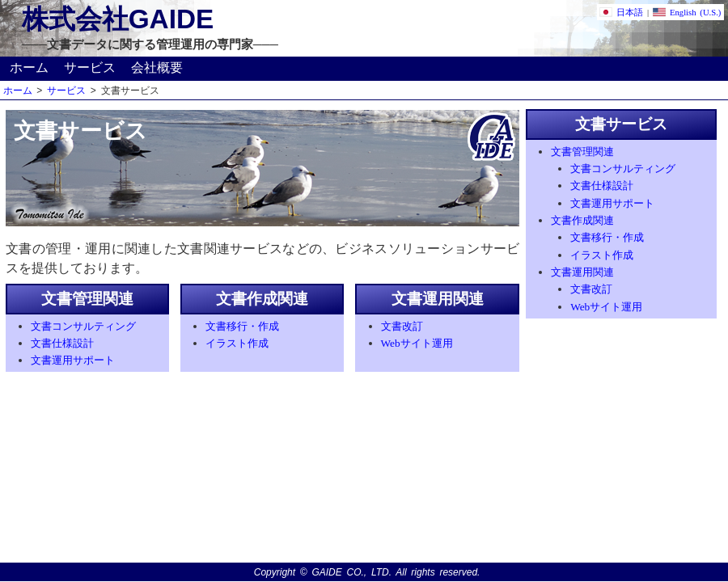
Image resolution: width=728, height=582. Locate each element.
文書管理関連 (582, 152)
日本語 (621, 13)
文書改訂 (402, 326)
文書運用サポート (73, 360)
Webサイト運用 (417, 343)
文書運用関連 (582, 272)
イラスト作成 (237, 343)
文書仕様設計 (62, 343)
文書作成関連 (582, 220)
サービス (90, 68)
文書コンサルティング (83, 326)
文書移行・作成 (242, 326)
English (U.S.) (687, 13)
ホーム (29, 68)
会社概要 (157, 68)
